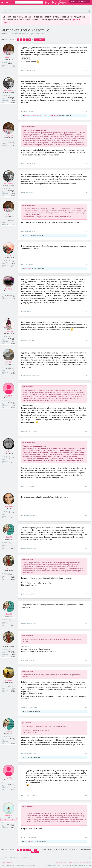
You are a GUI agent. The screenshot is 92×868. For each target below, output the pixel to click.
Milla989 (24, 376)
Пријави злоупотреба (53, 865)
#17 (86, 707)
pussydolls (35, 115)
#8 (87, 341)
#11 (86, 486)
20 (35, 39)
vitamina (24, 707)
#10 (86, 431)
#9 (87, 376)
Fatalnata (24, 341)
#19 (86, 796)
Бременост (15, 34)
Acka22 (26, 842)
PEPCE (23, 796)
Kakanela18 (25, 515)
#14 (86, 594)
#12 (86, 515)
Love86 (24, 312)
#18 (86, 754)
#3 (87, 164)
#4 (87, 193)
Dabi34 (23, 548)
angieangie (28, 115)
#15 (86, 623)
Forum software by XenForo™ (18, 865)
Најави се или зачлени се (80, 1)
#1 (87, 71)
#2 (87, 111)
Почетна (76, 862)
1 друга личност (53, 115)
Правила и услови (67, 865)
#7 (87, 312)
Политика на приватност (83, 865)
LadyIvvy (32, 34)
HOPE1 (23, 486)
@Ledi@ (24, 431)
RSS (90, 863)
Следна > (41, 39)
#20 (86, 837)
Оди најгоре (84, 862)
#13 (86, 548)
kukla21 (24, 837)
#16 (86, 660)
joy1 (23, 594)
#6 (87, 265)
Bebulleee (25, 111)
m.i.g (23, 265)
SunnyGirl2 (43, 115)
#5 (87, 231)
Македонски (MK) (7, 862)
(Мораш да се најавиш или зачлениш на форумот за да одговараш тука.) (67, 850)
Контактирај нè (61, 862)
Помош (69, 862)
